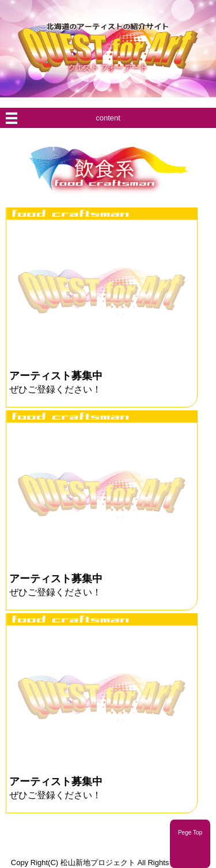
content (108, 118)
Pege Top (190, 833)
